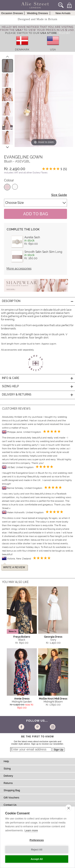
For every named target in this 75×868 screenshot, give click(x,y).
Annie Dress (22, 699)
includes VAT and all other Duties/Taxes (26, 173)
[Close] (65, 33)
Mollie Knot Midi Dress (53, 699)
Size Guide (59, 195)
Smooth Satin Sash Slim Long (43, 252)
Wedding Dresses (37, 13)
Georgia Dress (53, 637)
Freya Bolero (22, 637)
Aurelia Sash (32, 237)
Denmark (22, 49)
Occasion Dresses (12, 13)
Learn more (31, 830)
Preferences (37, 840)
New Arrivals (63, 13)
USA (53, 49)
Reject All (37, 850)
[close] (68, 808)
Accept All (37, 859)
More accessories (19, 269)
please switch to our (31, 33)
